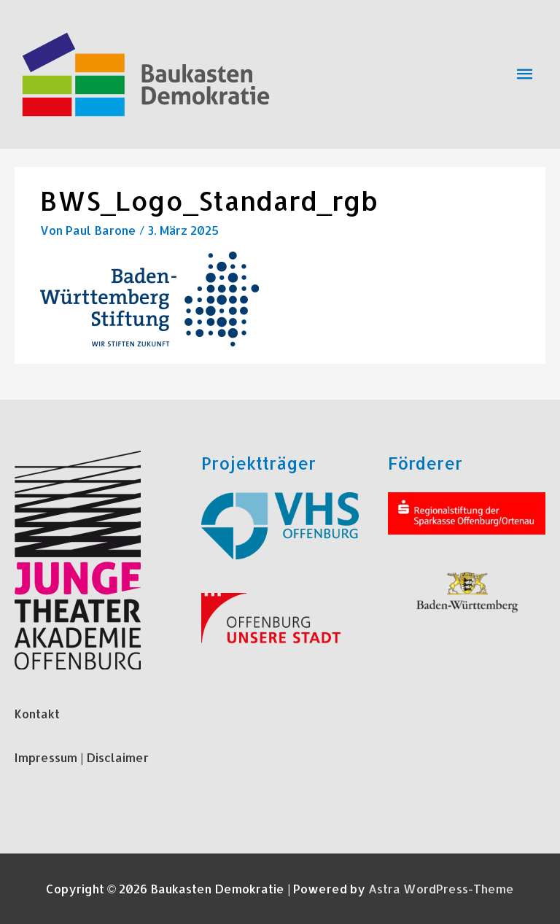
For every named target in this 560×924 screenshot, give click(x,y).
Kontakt (37, 714)
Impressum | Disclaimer (82, 757)
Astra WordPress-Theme (441, 889)
